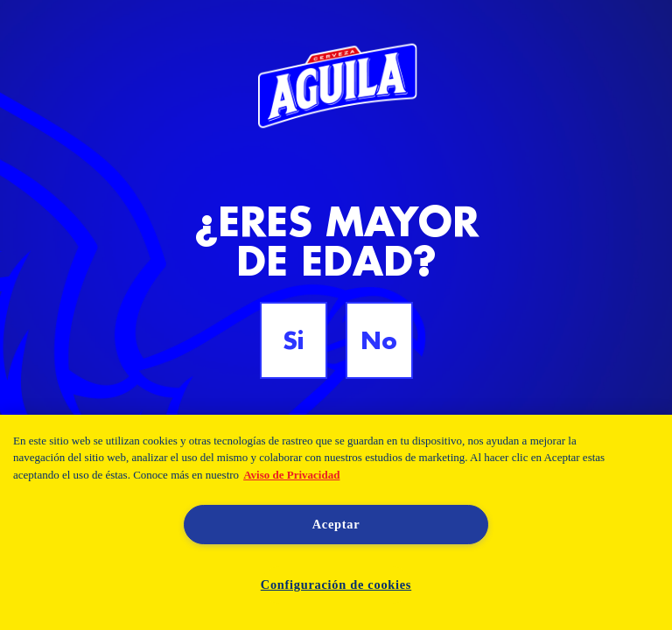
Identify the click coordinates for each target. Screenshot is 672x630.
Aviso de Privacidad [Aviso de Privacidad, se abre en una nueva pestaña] (291, 475)
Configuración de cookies (336, 584)
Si (293, 340)
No (379, 340)
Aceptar (336, 524)
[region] (336, 522)
